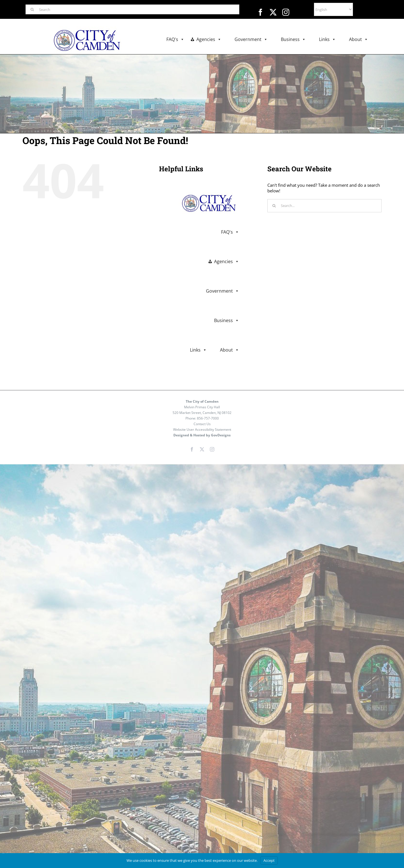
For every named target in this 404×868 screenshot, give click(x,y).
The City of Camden (202, 401)
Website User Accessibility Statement (202, 430)
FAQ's (175, 39)
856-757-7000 (208, 418)
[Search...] (324, 206)
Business (293, 39)
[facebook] (260, 12)
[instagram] (286, 12)
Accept (269, 860)
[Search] (132, 9)
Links (327, 39)
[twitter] (273, 12)
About (359, 39)
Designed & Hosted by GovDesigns (202, 435)
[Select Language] (333, 9)
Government (251, 39)
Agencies (209, 39)
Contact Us (202, 424)
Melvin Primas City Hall (202, 407)
